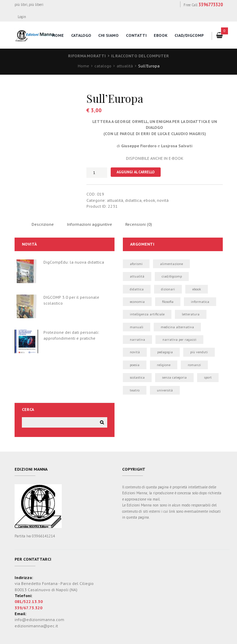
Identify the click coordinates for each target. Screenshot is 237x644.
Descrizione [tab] (43, 224)
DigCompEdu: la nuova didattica (74, 262)
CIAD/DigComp (189, 35)
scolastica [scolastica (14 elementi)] (137, 377)
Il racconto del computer (140, 56)
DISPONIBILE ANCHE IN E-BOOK (155, 158)
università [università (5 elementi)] (165, 390)
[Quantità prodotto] (97, 173)
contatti (136, 35)
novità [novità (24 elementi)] (135, 352)
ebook (149, 200)
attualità (125, 66)
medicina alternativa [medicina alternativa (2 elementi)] (177, 327)
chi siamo (108, 35)
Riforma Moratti (87, 56)
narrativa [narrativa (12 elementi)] (137, 340)
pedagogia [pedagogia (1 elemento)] (165, 352)
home (58, 35)
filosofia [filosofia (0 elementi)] (168, 302)
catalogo (81, 35)
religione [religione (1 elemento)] (164, 365)
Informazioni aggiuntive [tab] (90, 224)
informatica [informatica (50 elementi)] (200, 302)
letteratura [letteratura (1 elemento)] (191, 314)
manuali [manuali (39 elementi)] (137, 327)
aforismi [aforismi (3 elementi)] (136, 264)
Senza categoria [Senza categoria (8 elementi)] (174, 377)
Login (22, 17)
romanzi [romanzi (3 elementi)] (194, 365)
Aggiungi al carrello (136, 172)
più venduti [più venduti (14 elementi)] (199, 352)
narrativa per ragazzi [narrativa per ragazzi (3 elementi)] (179, 340)
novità (163, 200)
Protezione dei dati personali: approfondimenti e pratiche (71, 335)
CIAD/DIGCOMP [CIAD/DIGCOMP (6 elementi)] (172, 276)
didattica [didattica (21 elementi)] (137, 289)
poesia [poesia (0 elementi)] (135, 365)
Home (83, 66)
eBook (161, 35)
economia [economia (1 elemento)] (137, 302)
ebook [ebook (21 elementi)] (197, 289)
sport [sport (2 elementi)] (208, 377)
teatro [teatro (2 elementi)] (135, 390)
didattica (133, 200)
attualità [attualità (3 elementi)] (137, 276)
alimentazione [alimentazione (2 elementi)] (171, 264)
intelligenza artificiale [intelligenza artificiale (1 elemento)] (147, 314)
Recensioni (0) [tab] (139, 224)
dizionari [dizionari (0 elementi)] (168, 289)
